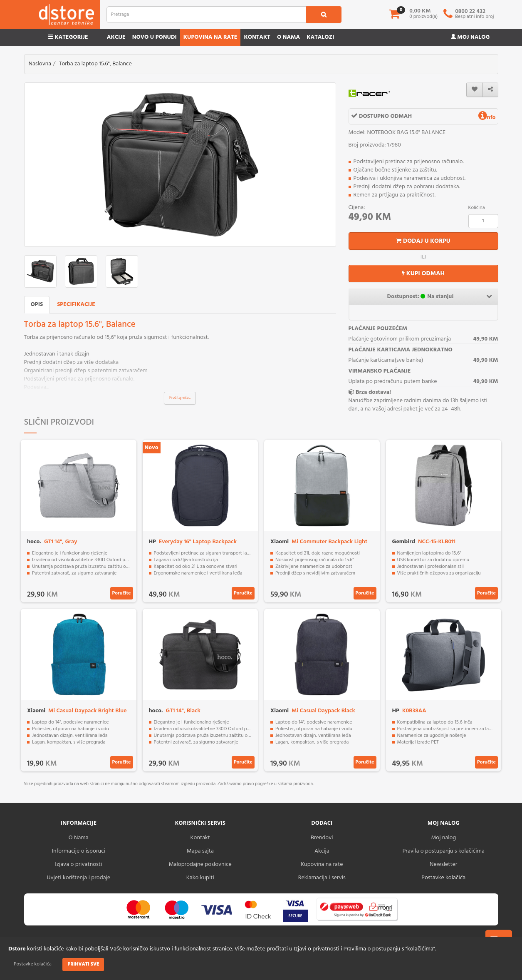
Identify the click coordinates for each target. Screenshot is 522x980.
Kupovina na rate (210, 37)
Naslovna (40, 64)
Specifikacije (76, 305)
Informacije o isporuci (79, 851)
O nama (288, 37)
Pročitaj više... (180, 398)
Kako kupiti (200, 878)
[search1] (324, 15)
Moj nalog (470, 37)
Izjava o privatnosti (78, 864)
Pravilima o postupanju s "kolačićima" (389, 949)
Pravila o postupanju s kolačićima (444, 851)
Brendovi (322, 838)
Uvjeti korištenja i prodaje (78, 878)
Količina (477, 208)
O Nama (79, 838)
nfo (487, 118)
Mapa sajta (200, 851)
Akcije (116, 37)
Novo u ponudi (155, 37)
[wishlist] (475, 90)
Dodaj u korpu (423, 241)
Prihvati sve (83, 964)
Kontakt (257, 37)
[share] (490, 90)
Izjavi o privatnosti (316, 949)
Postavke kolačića (33, 964)
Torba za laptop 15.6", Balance (95, 64)
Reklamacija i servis (322, 878)
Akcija (322, 851)
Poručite (122, 593)
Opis (37, 305)
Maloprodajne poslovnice (200, 864)
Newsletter (443, 864)
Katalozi (320, 37)
